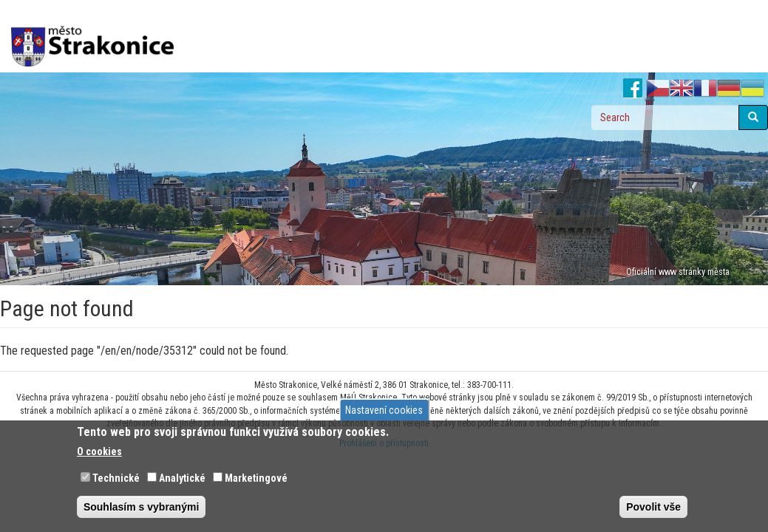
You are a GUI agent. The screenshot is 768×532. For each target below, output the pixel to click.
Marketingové (256, 478)
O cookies (99, 451)
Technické (116, 478)
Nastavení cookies (384, 410)
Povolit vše (653, 507)
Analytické (182, 478)
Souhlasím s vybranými (141, 507)
